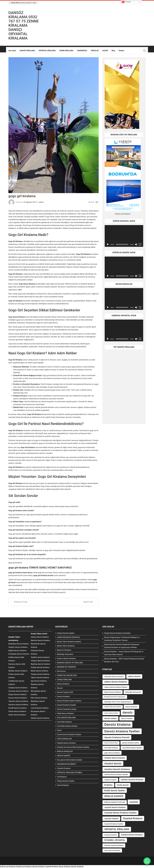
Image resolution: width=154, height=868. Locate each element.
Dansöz (60, 688)
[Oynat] (108, 244)
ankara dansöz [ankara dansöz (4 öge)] (134, 676)
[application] (124, 236)
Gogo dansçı (13, 317)
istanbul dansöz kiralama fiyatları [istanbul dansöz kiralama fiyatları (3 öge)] (116, 775)
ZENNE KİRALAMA (66, 51)
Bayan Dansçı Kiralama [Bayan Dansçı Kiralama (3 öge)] (113, 692)
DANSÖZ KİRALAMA (27, 51)
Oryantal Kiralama (64, 768)
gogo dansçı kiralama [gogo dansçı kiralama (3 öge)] (112, 753)
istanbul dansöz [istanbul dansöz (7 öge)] (113, 763)
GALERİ (105, 51)
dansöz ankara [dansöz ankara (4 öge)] (110, 718)
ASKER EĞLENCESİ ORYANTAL (69, 637)
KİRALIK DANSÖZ (64, 756)
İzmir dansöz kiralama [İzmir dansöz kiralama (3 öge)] (112, 850)
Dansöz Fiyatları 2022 (65, 692)
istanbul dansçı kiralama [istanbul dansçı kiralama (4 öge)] (115, 758)
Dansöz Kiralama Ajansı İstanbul (69, 701)
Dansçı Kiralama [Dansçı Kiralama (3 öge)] (131, 707)
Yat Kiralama (62, 777)
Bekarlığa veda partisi (65, 654)
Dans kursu (61, 671)
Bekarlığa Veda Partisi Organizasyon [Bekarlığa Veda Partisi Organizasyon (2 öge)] (115, 697)
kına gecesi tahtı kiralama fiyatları (70, 760)
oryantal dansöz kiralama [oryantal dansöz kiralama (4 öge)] (115, 807)
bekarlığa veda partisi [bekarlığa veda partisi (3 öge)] (133, 692)
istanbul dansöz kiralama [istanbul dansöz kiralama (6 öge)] (117, 769)
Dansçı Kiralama (63, 684)
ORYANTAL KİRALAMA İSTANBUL (70, 773)
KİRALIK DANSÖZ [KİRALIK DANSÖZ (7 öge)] (114, 796)
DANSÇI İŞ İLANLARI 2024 (67, 675)
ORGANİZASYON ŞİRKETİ (67, 764)
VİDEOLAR (95, 51)
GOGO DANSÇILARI (64, 739)
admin (41, 202)
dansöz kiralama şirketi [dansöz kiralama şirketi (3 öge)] (131, 743)
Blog (113, 51)
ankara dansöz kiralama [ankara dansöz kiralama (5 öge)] (115, 682)
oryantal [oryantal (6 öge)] (134, 802)
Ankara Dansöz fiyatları (66, 633)
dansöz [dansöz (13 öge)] (128, 712)
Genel (59, 730)
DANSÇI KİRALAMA (64, 680)
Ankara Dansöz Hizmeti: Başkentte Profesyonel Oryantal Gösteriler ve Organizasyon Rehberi (122, 646)
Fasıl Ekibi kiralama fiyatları (67, 726)
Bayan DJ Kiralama (64, 650)
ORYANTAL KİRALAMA (47, 51)
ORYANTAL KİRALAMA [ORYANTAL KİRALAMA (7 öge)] (117, 829)
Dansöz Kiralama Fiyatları (67, 705)
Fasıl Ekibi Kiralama (64, 722)
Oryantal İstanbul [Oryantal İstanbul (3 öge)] (110, 835)
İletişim (122, 51)
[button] (147, 861)
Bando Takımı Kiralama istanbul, (69, 642)
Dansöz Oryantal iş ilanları (67, 709)
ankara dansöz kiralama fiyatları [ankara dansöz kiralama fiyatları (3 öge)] (116, 687)
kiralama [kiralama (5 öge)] (108, 785)
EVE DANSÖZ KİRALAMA (66, 718)
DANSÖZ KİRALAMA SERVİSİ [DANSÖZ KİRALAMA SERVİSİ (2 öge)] (113, 707)
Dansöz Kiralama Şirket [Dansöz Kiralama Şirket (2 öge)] (111, 743)
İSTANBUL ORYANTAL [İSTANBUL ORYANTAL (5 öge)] (115, 840)
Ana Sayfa (12, 51)
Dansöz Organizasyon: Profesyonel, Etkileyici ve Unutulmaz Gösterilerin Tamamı (122, 639)
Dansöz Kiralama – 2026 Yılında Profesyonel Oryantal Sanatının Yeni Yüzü (124, 660)
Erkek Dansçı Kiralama (66, 713)
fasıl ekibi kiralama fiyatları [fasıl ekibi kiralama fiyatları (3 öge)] (132, 748)
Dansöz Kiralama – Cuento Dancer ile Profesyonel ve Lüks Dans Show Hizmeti (124, 653)
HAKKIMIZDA (82, 51)
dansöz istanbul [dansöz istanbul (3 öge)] (127, 719)
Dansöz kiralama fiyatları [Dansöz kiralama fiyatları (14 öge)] (122, 731)
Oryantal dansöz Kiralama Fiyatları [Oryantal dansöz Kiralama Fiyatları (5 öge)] (120, 813)
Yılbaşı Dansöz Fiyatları (66, 781)
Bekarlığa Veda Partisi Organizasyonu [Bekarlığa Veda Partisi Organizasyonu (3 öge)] (118, 702)
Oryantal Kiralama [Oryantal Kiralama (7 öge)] (133, 818)
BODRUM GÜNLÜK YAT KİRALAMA (70, 663)
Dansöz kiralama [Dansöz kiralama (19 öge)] (117, 724)
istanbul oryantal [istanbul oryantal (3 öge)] (110, 780)
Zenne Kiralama (63, 785)
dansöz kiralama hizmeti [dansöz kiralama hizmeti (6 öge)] (117, 737)
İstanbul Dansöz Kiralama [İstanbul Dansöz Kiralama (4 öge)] (132, 835)
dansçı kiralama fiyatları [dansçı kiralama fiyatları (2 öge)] (111, 713)
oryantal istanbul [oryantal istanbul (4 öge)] (111, 819)
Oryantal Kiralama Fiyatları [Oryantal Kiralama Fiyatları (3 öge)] (114, 824)
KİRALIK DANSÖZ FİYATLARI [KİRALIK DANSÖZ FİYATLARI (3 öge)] (115, 802)
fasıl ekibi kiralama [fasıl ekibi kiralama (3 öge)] (111, 748)
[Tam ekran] (140, 244)
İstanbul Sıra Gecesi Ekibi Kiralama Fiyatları (73, 747)
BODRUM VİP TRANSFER (66, 667)
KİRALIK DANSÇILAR (65, 751)
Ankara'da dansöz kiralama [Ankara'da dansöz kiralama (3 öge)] (114, 677)
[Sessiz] (136, 244)
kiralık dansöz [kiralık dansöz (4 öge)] (123, 785)
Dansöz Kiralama (63, 696)
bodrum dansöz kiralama (66, 658)
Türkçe (126, 2)
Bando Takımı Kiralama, (66, 646)
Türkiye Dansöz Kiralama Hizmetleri (117, 633)
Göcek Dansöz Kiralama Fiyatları (69, 735)
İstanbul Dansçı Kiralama (66, 743)
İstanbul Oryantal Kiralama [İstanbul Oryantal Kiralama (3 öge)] (114, 845)
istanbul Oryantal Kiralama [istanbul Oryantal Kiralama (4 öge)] (132, 780)
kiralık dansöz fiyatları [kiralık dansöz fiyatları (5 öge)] (115, 791)
